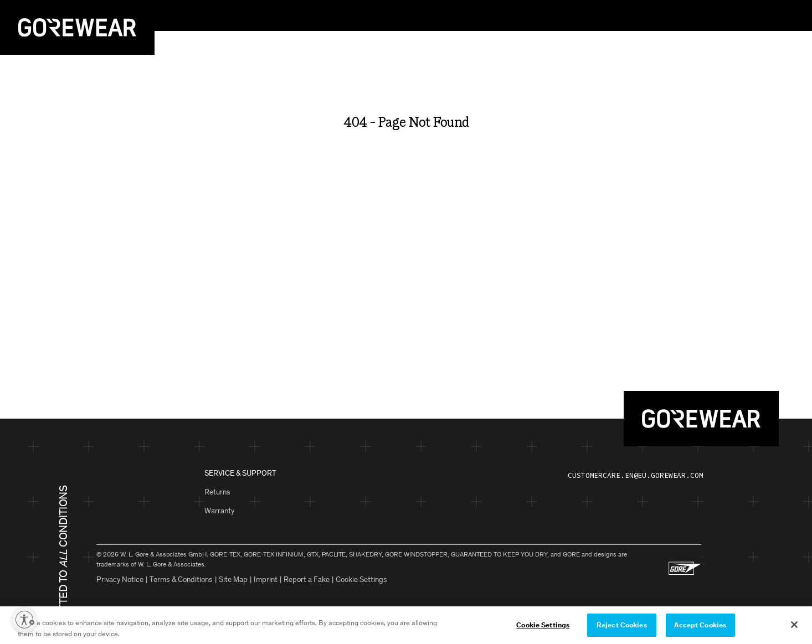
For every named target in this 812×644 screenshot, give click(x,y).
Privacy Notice (120, 579)
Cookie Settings (361, 579)
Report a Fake (307, 579)
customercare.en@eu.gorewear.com (636, 475)
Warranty (219, 511)
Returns (217, 492)
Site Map (233, 579)
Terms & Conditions (181, 579)
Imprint (266, 579)
